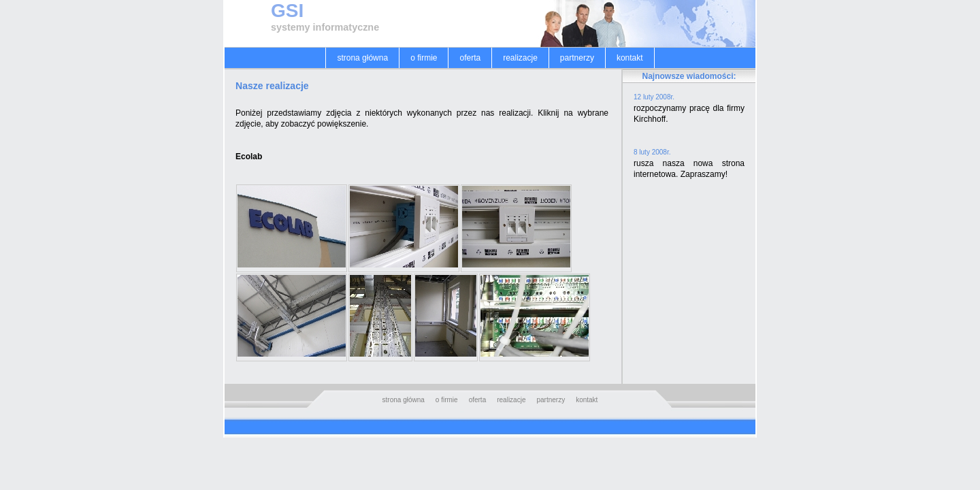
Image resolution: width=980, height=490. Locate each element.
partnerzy (577, 58)
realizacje (520, 58)
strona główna (362, 58)
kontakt (630, 58)
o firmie (424, 58)
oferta (470, 58)
